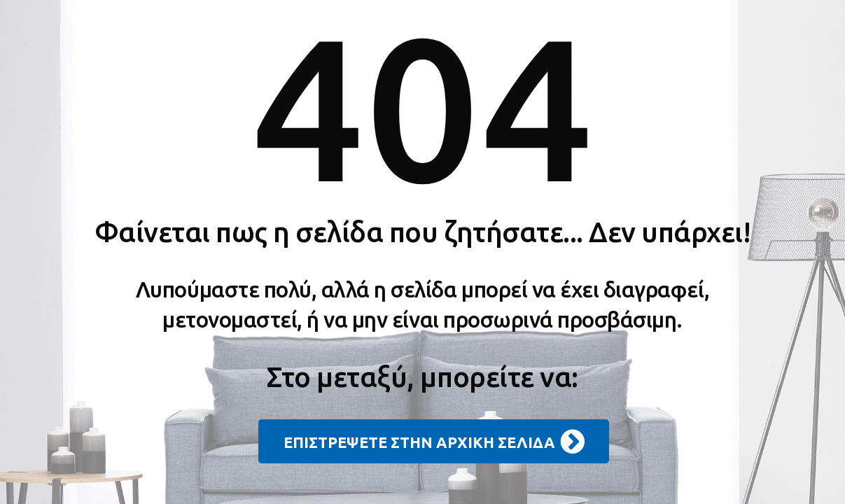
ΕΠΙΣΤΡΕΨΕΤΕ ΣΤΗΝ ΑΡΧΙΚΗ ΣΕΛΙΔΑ (434, 442)
